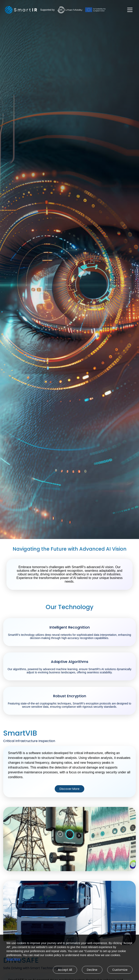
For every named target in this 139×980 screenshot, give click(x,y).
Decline (92, 970)
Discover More (69, 789)
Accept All (65, 970)
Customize (120, 970)
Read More (13, 959)
